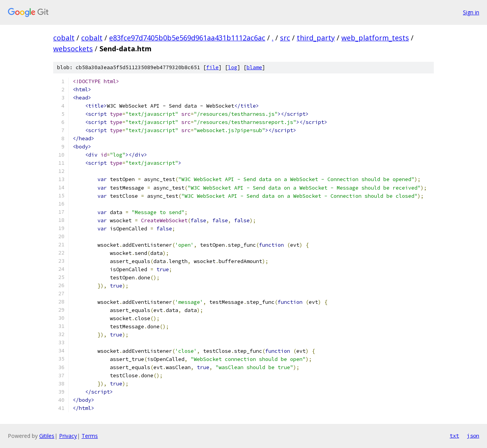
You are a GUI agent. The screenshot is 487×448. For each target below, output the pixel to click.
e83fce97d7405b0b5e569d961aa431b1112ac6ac (187, 38)
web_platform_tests (375, 38)
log (233, 67)
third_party (316, 38)
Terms (90, 436)
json (473, 436)
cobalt (64, 38)
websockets (73, 49)
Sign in (471, 12)
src (285, 38)
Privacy (68, 436)
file (212, 67)
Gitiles (47, 436)
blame (254, 67)
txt (454, 436)
